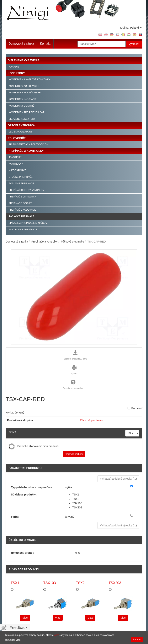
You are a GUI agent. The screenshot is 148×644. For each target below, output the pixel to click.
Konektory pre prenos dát (26, 112)
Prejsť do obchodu (74, 454)
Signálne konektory (22, 119)
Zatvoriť (137, 639)
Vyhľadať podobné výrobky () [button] (118, 479)
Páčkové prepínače (21, 216)
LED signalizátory (20, 132)
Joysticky (15, 157)
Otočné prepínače (21, 177)
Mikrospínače (18, 170)
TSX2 (80, 583)
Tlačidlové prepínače (23, 230)
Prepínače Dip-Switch (23, 197)
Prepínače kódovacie (22, 210)
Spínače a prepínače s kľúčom (28, 223)
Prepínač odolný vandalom (26, 190)
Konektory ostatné (21, 106)
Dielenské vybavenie (24, 60)
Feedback (18, 627)
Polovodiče (17, 138)
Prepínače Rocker (21, 203)
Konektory (16, 73)
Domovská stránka (21, 44)
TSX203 (115, 583)
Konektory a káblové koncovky (29, 79)
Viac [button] (25, 618)
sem (57, 635)
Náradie (14, 67)
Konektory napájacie (23, 99)
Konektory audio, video (24, 86)
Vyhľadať (134, 44)
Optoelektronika (21, 125)
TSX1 (15, 583)
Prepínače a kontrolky (26, 151)
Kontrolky (16, 164)
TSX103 (50, 583)
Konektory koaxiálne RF (25, 93)
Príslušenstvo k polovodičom (29, 144)
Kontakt (45, 44)
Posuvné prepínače (21, 184)
